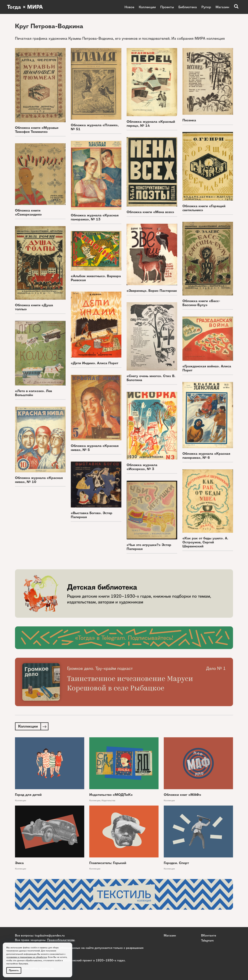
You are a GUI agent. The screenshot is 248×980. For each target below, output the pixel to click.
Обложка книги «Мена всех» (150, 212)
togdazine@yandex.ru (50, 935)
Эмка (19, 863)
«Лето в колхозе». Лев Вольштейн (33, 393)
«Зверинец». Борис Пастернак (152, 291)
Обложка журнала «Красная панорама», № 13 (95, 217)
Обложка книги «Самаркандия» (28, 212)
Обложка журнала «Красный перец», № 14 (151, 124)
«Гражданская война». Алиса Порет (207, 368)
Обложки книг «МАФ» (183, 795)
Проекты (167, 7)
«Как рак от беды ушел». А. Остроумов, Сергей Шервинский (205, 542)
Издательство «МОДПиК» (111, 795)
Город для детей (28, 795)
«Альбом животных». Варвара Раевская (96, 278)
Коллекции (147, 7)
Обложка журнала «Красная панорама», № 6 (206, 456)
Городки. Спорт (176, 863)
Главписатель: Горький (108, 863)
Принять (14, 970)
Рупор (206, 7)
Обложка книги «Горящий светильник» (204, 208)
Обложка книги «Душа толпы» (34, 307)
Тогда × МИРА (25, 7)
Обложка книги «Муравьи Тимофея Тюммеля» (37, 130)
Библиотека (188, 7)
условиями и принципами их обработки (27, 957)
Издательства (108, 800)
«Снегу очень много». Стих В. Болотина (151, 378)
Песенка (189, 120)
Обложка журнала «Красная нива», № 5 (95, 448)
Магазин (222, 7)
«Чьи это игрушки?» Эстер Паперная (149, 547)
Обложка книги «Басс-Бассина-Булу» (201, 303)
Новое (129, 7)
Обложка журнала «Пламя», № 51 (95, 127)
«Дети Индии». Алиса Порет (95, 363)
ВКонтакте (209, 935)
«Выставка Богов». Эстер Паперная (92, 515)
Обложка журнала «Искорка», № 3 (142, 467)
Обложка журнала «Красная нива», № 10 (39, 480)
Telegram (207, 940)
